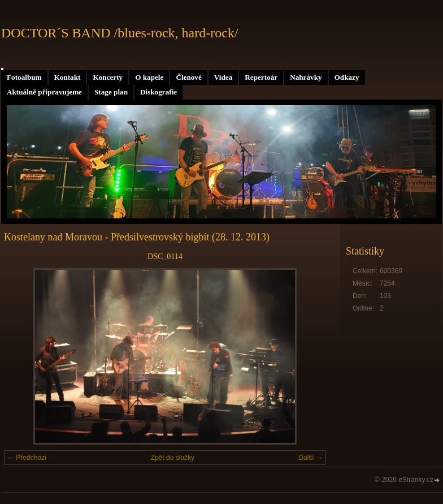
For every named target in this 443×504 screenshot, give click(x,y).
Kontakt (68, 77)
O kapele (149, 77)
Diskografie (158, 92)
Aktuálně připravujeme (44, 92)
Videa (223, 77)
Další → (310, 458)
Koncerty (108, 77)
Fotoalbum (24, 77)
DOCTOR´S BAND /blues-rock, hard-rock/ (120, 33)
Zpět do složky (173, 458)
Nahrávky (306, 77)
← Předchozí (27, 458)
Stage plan (111, 92)
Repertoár (261, 77)
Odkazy (347, 77)
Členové (188, 77)
